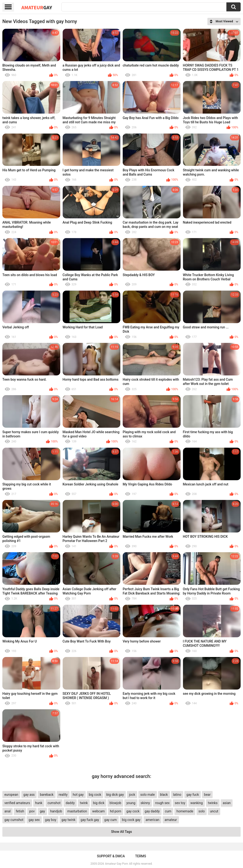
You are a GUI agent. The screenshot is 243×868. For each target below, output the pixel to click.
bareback (47, 795)
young (131, 803)
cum (168, 811)
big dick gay (115, 795)
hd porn (115, 811)
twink (84, 803)
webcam (99, 811)
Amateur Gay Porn (117, 864)
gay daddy (152, 811)
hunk (39, 803)
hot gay (78, 795)
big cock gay (131, 820)
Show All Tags (121, 832)
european (11, 795)
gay (42, 811)
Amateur (37, 7)
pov (32, 811)
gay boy (51, 820)
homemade (185, 811)
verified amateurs (17, 803)
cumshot (54, 803)
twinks (213, 803)
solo (202, 811)
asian (227, 803)
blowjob (115, 803)
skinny (145, 803)
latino (177, 795)
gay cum (110, 820)
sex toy (180, 803)
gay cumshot (14, 820)
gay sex (34, 820)
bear (207, 795)
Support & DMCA (111, 856)
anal (7, 811)
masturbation (77, 811)
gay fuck (193, 795)
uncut (214, 811)
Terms (141, 856)
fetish (20, 811)
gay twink (68, 820)
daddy (70, 803)
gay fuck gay (90, 820)
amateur (171, 820)
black (164, 795)
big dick (99, 803)
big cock (95, 795)
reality (63, 795)
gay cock (133, 811)
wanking (196, 803)
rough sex (162, 803)
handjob (56, 811)
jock (132, 795)
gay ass (29, 795)
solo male (147, 795)
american (152, 820)
